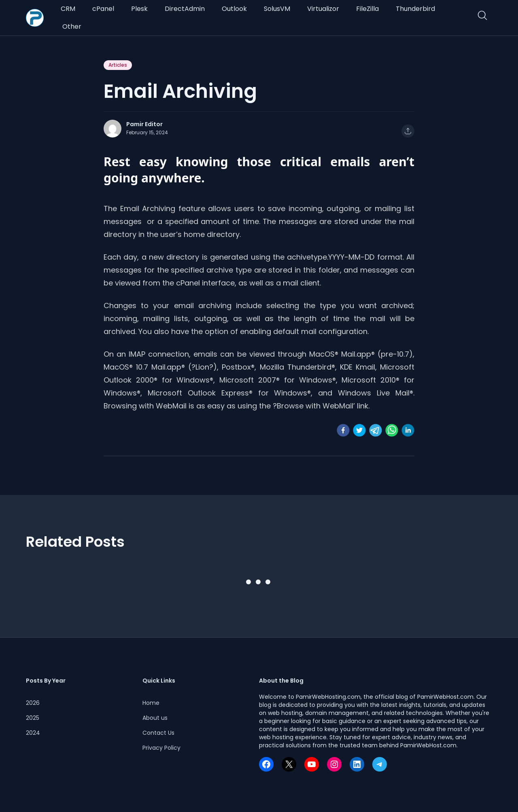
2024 (33, 733)
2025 (33, 718)
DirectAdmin (185, 9)
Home (151, 703)
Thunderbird (415, 9)
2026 (33, 703)
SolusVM (277, 9)
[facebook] (343, 430)
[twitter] (359, 430)
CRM (68, 9)
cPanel (103, 9)
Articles (118, 65)
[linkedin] (408, 430)
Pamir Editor (144, 124)
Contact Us (158, 733)
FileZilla (367, 9)
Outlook (234, 9)
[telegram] (376, 430)
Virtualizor (323, 9)
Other (72, 26)
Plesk (139, 9)
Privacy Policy (161, 748)
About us (155, 718)
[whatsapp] (392, 430)
